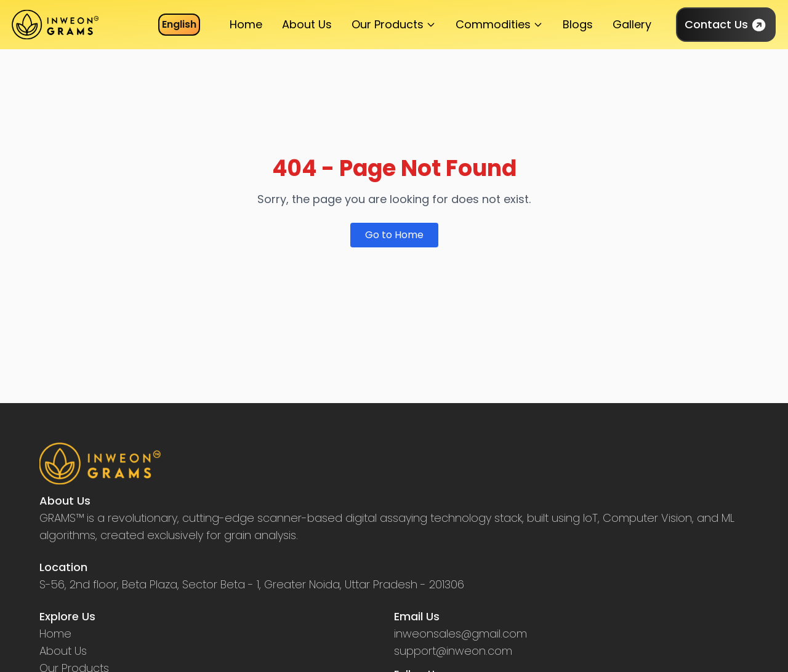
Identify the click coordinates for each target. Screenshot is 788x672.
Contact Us (726, 25)
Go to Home (394, 235)
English (179, 24)
